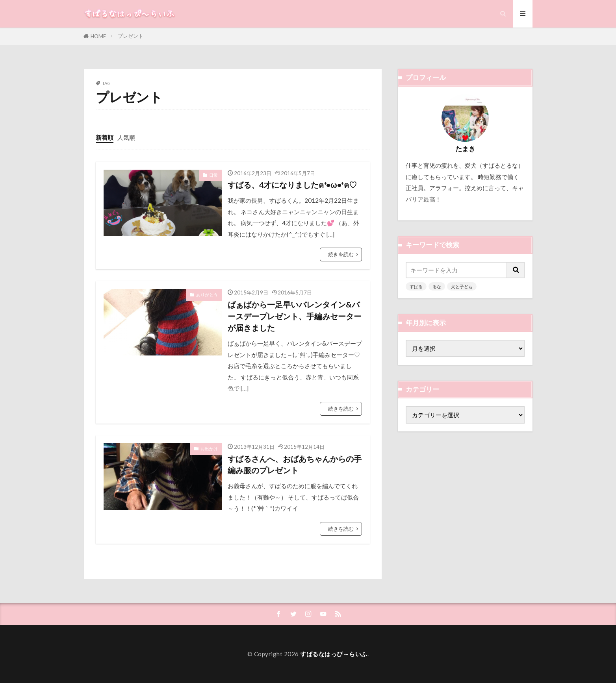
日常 (213, 175)
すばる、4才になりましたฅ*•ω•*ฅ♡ (292, 185)
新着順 (105, 137)
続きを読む (341, 254)
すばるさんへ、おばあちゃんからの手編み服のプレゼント (295, 465)
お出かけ (209, 449)
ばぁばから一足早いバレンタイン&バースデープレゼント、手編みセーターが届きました (295, 316)
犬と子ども (462, 286)
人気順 (126, 137)
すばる (416, 286)
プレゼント (131, 36)
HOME (98, 36)
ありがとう (207, 295)
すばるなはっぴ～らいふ (334, 654)
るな (437, 286)
